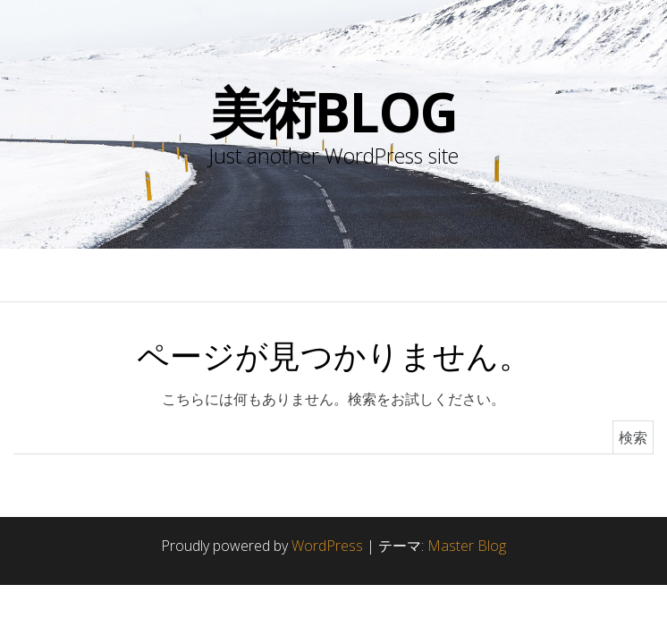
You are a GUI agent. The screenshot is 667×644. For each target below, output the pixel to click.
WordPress (327, 546)
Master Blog (467, 546)
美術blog (334, 112)
